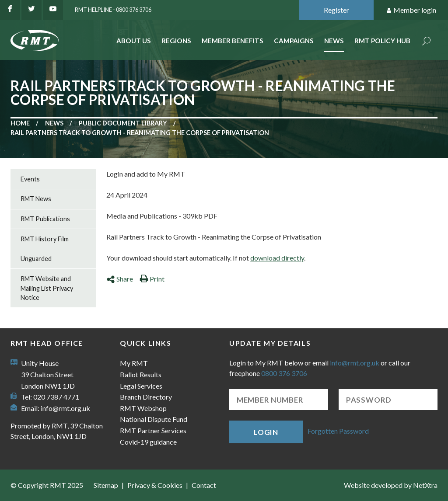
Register (336, 10)
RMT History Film (45, 239)
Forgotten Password (338, 431)
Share (120, 279)
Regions (176, 41)
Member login (411, 10)
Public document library (123, 123)
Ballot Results (141, 374)
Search (427, 42)
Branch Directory (146, 397)
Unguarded (36, 259)
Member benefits (233, 41)
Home (20, 123)
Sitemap (106, 485)
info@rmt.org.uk (65, 408)
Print (152, 279)
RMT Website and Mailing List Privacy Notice (47, 288)
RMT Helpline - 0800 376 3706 (113, 10)
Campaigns (294, 41)
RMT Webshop (143, 408)
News (334, 41)
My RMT (134, 363)
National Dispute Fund (154, 419)
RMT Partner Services (153, 430)
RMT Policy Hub (382, 41)
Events (30, 179)
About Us (134, 41)
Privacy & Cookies (155, 485)
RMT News (36, 199)
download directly (277, 258)
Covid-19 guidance (148, 442)
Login (266, 432)
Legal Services (141, 386)
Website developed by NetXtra (391, 485)
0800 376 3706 (284, 373)
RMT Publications (45, 219)
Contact (204, 485)
